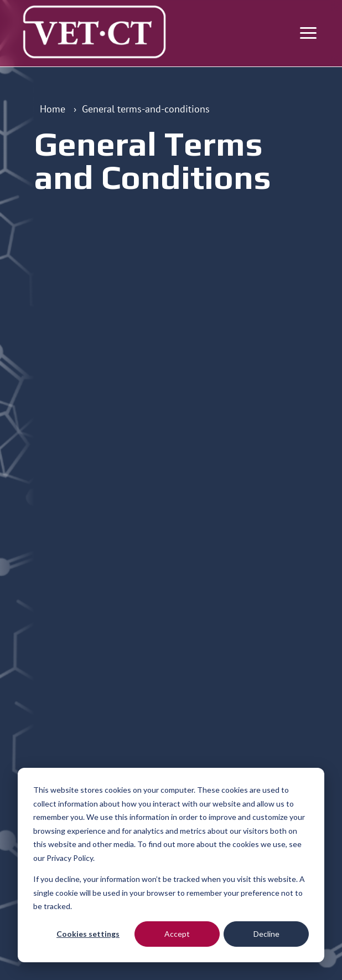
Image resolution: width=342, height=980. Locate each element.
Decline (266, 934)
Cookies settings (88, 934)
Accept (177, 934)
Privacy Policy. (71, 858)
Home (53, 109)
